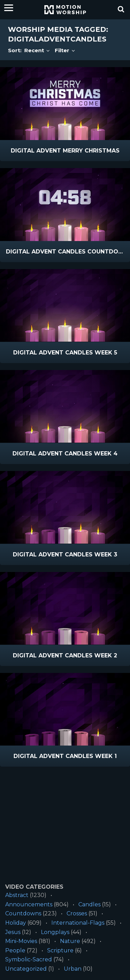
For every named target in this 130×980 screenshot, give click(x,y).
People (15, 950)
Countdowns (23, 913)
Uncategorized (26, 969)
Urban (73, 969)
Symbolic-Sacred (29, 959)
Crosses (77, 913)
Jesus (13, 932)
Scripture (60, 950)
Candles (89, 904)
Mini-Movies (21, 941)
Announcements (29, 904)
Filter (65, 50)
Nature (70, 941)
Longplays (55, 932)
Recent (37, 50)
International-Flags (78, 923)
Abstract (17, 895)
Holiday (16, 923)
